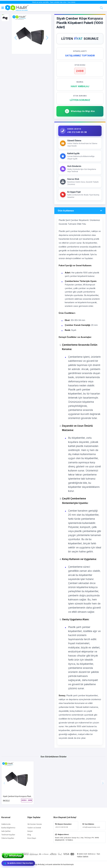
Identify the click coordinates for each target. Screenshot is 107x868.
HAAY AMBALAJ (89, 854)
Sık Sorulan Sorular (35, 824)
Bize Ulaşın (32, 838)
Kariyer (30, 831)
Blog (29, 835)
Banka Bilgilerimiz (8, 828)
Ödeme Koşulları (8, 838)
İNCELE (6, 801)
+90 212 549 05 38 (61, 827)
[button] (103, 782)
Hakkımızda (6, 824)
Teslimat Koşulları (8, 835)
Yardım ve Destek (34, 828)
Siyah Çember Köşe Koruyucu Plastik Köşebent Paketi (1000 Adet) (29, 796)
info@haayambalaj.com (91, 827)
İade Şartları (6, 831)
